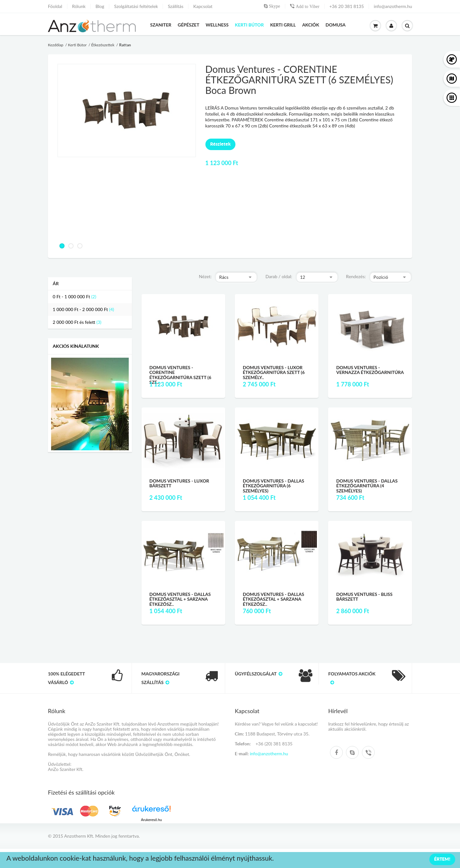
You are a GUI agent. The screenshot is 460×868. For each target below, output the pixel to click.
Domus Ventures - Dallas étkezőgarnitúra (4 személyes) (367, 486)
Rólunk (79, 6)
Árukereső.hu (151, 820)
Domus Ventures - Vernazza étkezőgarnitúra (370, 370)
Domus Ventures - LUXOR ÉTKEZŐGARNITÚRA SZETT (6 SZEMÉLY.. (274, 372)
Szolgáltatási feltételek (136, 6)
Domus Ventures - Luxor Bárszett (179, 483)
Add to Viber (307, 6)
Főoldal (55, 6)
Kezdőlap (56, 45)
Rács (224, 277)
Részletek (220, 144)
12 (303, 277)
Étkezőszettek (103, 45)
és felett (74, 322)
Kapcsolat (203, 6)
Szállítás (176, 6)
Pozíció (381, 277)
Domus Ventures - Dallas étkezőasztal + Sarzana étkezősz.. (180, 599)
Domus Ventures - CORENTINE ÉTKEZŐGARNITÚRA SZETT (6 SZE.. (180, 375)
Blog (100, 6)
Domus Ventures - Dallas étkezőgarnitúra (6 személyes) (273, 486)
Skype (274, 6)
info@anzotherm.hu (393, 6)
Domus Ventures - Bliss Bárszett (364, 597)
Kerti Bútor (77, 45)
